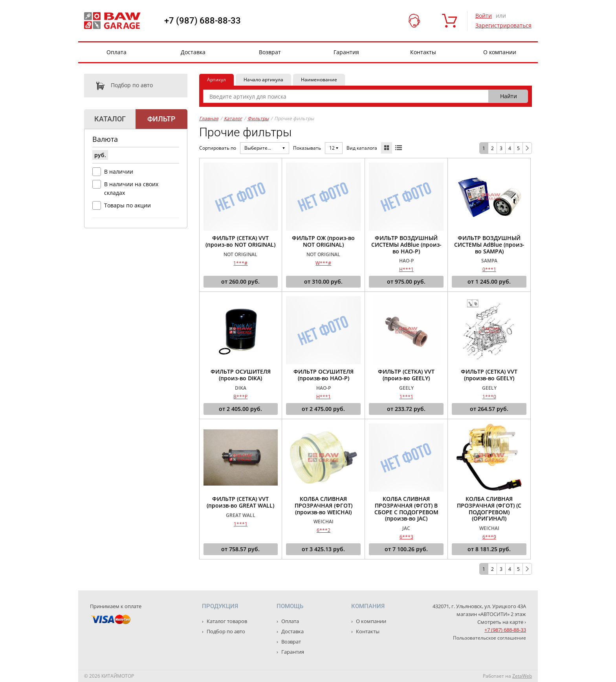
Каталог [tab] (110, 119)
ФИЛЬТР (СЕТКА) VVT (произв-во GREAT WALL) (240, 502)
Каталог (233, 118)
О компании (500, 52)
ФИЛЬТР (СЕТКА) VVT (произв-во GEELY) (489, 375)
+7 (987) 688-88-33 (203, 21)
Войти (484, 16)
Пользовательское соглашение (489, 638)
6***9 (489, 537)
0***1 (489, 269)
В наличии (119, 171)
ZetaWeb (522, 676)
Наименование (319, 80)
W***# (323, 263)
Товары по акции (127, 205)
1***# (240, 263)
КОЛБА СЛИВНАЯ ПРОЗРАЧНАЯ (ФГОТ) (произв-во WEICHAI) (324, 506)
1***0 (489, 397)
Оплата (116, 52)
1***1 (406, 397)
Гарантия (346, 52)
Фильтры (258, 118)
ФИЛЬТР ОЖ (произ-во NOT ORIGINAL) (323, 242)
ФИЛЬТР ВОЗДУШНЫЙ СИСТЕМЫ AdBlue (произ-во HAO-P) (406, 245)
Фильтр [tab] (161, 119)
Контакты (423, 52)
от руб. (240, 282)
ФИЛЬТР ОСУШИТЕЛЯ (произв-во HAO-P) (324, 375)
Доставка (193, 52)
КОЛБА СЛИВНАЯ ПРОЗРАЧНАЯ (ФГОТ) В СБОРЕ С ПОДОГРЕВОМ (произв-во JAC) (406, 509)
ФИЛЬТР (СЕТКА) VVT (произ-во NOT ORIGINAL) (240, 242)
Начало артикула (263, 80)
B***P (240, 397)
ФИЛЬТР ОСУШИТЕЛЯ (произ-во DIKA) (241, 375)
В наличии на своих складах (131, 188)
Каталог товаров (226, 621)
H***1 (406, 269)
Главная (209, 118)
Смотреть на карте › (502, 622)
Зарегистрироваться (503, 25)
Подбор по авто (118, 86)
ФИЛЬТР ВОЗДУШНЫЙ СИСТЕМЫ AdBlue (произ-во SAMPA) (489, 245)
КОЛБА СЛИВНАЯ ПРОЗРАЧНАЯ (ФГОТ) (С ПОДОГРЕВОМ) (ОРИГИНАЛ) (489, 509)
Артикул (216, 80)
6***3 (406, 537)
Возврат (270, 52)
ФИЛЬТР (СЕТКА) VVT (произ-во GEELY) (406, 375)
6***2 (324, 530)
